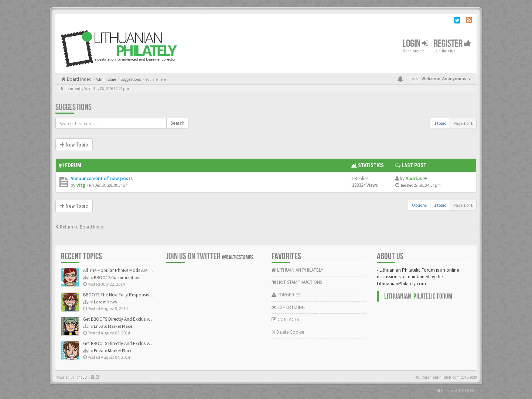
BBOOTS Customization (117, 277)
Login (415, 44)
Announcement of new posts (102, 178)
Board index (78, 79)
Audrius (414, 178)
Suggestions (74, 107)
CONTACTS (285, 319)
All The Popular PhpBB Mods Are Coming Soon (130, 270)
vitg (81, 185)
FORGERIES (286, 295)
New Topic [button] (74, 145)
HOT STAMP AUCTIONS (297, 282)
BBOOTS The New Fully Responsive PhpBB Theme (132, 295)
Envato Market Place (113, 326)
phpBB (82, 377)
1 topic (440, 123)
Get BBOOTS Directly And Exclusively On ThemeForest (136, 319)
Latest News (105, 302)
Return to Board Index (80, 227)
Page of (463, 123)
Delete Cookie (288, 332)
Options (419, 205)
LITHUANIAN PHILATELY (297, 270)
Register (452, 44)
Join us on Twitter (210, 256)
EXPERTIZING (288, 307)
